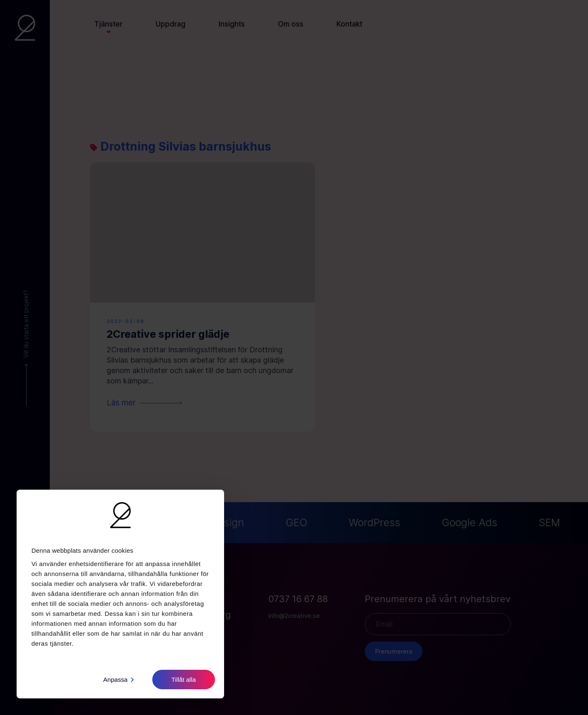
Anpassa (118, 680)
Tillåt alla (184, 680)
